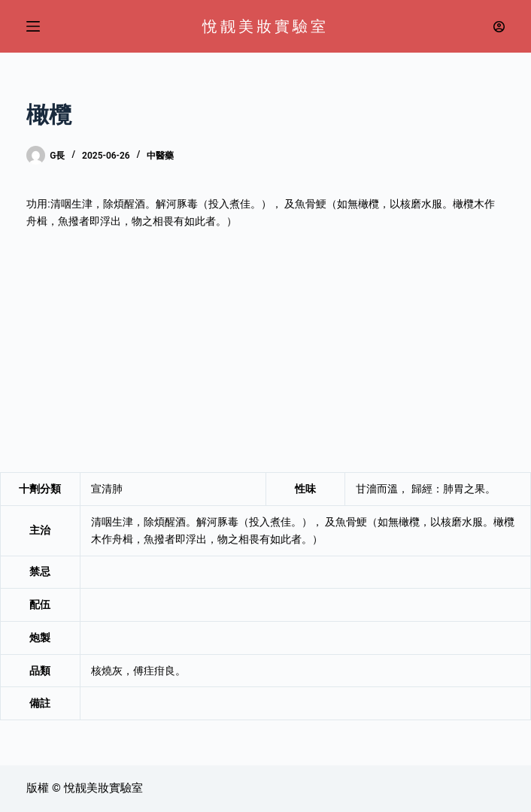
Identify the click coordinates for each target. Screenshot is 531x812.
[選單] (33, 26)
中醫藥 (160, 156)
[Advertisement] (265, 351)
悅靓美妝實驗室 (265, 26)
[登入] (499, 27)
